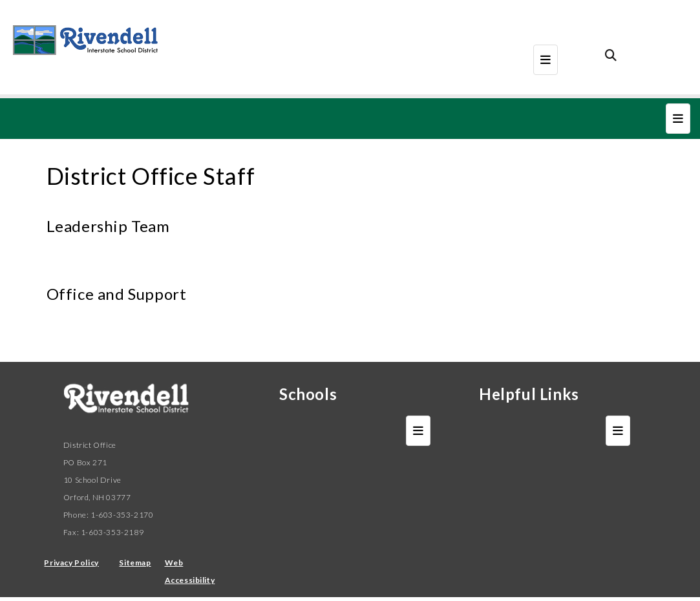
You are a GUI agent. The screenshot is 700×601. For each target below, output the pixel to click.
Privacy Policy (71, 563)
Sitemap (135, 563)
